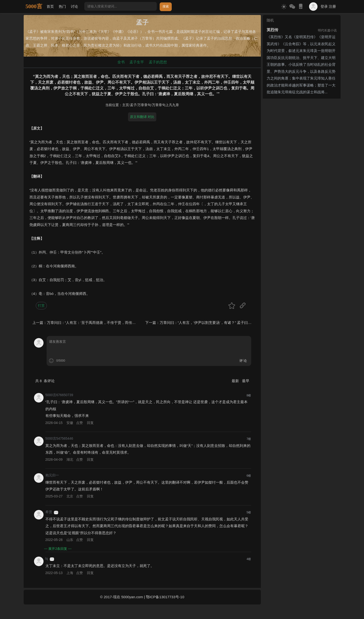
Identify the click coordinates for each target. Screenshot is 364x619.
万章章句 (144, 105)
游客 (56, 512)
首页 (50, 6)
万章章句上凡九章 (165, 105)
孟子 (133, 105)
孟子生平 (137, 62)
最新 (236, 381)
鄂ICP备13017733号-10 (165, 597)
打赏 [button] (41, 306)
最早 (246, 381)
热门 (62, 6)
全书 (121, 62)
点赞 (79, 423)
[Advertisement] (302, 131)
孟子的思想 (158, 62)
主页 (126, 105)
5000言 (34, 6)
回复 (90, 423)
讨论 (74, 6)
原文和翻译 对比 (142, 117)
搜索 (166, 6)
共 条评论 (45, 381)
